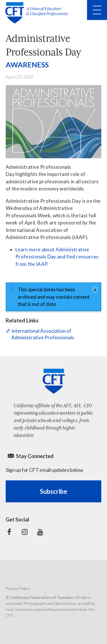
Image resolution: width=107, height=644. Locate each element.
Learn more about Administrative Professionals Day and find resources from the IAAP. (57, 257)
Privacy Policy (18, 588)
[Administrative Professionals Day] (53, 122)
